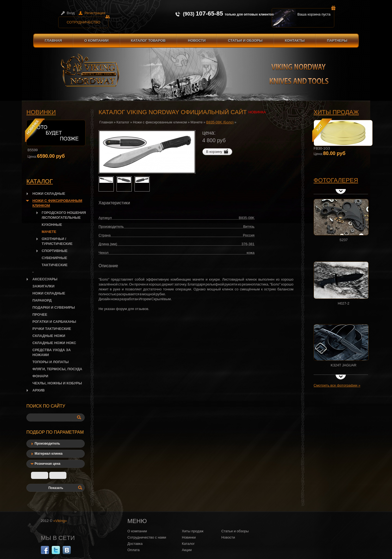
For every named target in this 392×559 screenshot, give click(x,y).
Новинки (41, 112)
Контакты (295, 40)
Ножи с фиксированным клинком (160, 122)
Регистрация (95, 13)
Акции (187, 550)
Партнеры (337, 40)
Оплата (134, 550)
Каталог (123, 122)
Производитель (47, 443)
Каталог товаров (148, 40)
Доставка (135, 544)
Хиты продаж (336, 112)
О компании (96, 40)
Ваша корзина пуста (316, 12)
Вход (71, 13)
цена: (209, 133)
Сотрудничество (88, 20)
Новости (197, 40)
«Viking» (60, 521)
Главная (53, 40)
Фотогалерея (336, 180)
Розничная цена (48, 464)
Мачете (197, 122)
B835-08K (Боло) (220, 122)
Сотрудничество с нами (147, 537)
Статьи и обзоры (245, 40)
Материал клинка (49, 454)
